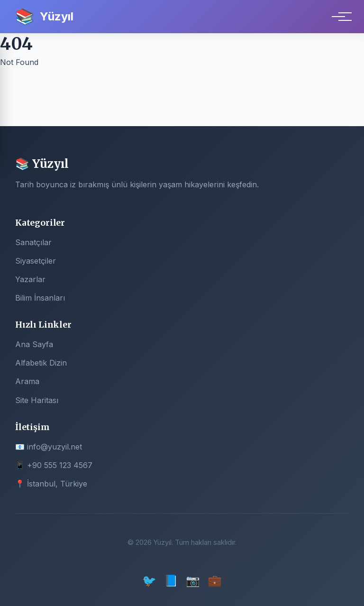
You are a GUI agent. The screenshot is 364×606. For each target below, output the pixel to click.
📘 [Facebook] (171, 581)
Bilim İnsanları (40, 298)
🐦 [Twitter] (149, 581)
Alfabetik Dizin (41, 363)
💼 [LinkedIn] (215, 581)
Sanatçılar (33, 242)
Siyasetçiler (36, 261)
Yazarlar (30, 279)
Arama (27, 381)
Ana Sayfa (34, 344)
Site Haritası (37, 400)
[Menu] (338, 17)
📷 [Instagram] (193, 581)
